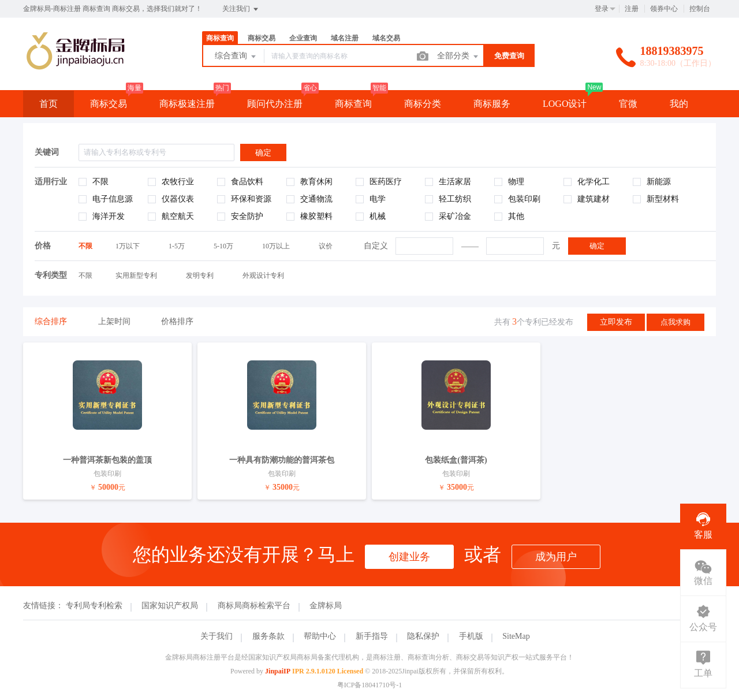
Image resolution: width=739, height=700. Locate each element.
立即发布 (616, 322)
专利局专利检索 (94, 606)
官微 (628, 104)
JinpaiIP (278, 671)
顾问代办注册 (275, 104)
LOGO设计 (565, 104)
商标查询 (220, 38)
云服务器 (58, 130)
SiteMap (516, 636)
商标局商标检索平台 (254, 606)
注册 (632, 9)
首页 (48, 104)
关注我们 (241, 9)
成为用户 (556, 557)
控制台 (700, 9)
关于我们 (217, 636)
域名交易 (386, 38)
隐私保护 (423, 636)
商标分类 (423, 104)
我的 (679, 104)
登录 (602, 9)
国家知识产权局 (170, 606)
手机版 (471, 636)
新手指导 (372, 636)
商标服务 (492, 104)
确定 (597, 246)
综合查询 (236, 57)
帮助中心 (320, 636)
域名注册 (345, 38)
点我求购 (675, 322)
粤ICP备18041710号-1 (370, 685)
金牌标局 (326, 606)
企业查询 (303, 38)
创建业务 (409, 557)
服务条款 (268, 636)
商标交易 (262, 38)
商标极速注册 (187, 104)
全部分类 (458, 57)
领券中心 (664, 9)
